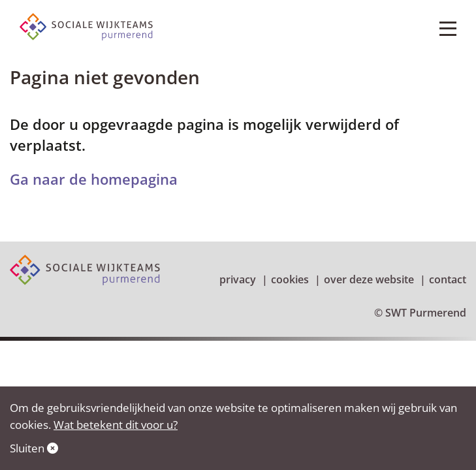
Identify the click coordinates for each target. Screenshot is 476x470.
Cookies (290, 279)
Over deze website (369, 279)
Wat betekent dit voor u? (116, 425)
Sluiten (34, 448)
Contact (448, 279)
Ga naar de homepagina (94, 179)
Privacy (238, 279)
